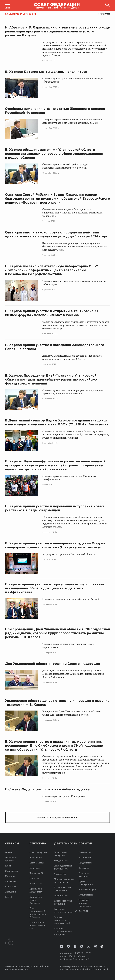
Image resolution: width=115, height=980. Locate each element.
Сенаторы (35, 868)
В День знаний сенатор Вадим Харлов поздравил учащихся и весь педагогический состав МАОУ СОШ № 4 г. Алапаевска (57, 422)
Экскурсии (10, 892)
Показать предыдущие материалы (57, 817)
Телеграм (88, 946)
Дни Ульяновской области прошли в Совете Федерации (53, 664)
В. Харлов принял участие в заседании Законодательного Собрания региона (55, 347)
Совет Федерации (39, 852)
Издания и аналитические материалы (63, 931)
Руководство (36, 857)
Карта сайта (11, 886)
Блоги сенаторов (87, 889)
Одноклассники (75, 946)
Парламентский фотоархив (102, 946)
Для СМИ (83, 911)
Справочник (11, 881)
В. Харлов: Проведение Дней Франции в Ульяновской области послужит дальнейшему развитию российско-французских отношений (51, 379)
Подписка (10, 876)
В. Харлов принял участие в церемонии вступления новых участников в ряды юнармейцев (55, 508)
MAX (82, 946)
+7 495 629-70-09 (83, 953)
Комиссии (35, 878)
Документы (60, 874)
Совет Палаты (37, 863)
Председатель (86, 863)
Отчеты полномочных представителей (62, 920)
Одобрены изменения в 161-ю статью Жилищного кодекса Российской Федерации (55, 111)
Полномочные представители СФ (37, 925)
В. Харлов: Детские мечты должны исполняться (46, 72)
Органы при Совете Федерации (36, 900)
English (9, 897)
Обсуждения (11, 871)
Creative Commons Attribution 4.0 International (84, 969)
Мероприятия (61, 896)
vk (62, 946)
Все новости (85, 857)
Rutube (95, 946)
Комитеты (84, 868)
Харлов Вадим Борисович (20, 14)
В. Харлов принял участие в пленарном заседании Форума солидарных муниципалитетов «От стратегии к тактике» (55, 545)
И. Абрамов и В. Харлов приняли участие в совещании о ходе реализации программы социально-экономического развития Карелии (57, 31)
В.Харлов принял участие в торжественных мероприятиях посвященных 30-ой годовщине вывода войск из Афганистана (55, 588)
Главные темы (86, 852)
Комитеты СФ (37, 873)
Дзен (68, 946)
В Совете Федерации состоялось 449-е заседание (47, 789)
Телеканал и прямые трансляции (85, 903)
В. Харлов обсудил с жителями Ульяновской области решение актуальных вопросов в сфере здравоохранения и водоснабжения (54, 154)
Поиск (8, 866)
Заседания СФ (61, 860)
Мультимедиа (86, 895)
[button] (8, 6)
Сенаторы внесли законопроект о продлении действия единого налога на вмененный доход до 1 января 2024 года (56, 234)
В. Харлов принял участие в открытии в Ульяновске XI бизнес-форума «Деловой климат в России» (52, 313)
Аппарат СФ (36, 883)
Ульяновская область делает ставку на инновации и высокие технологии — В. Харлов (57, 703)
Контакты (10, 852)
